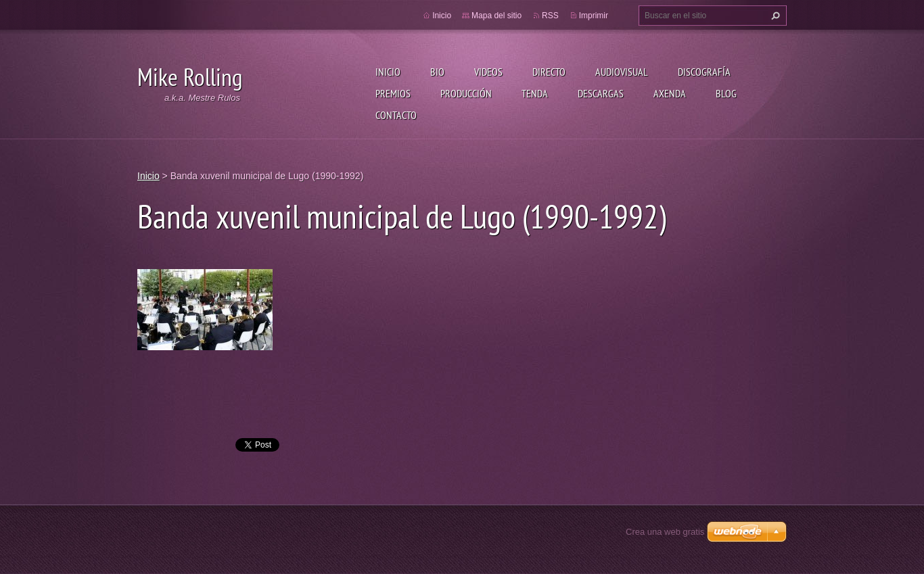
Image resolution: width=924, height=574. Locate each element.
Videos (488, 72)
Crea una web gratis (665, 532)
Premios (393, 93)
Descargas (601, 93)
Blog (726, 93)
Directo (549, 72)
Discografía (704, 72)
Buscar (774, 16)
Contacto (396, 115)
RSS (550, 16)
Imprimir (594, 16)
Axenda (670, 93)
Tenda (535, 93)
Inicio (388, 72)
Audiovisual (622, 72)
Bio (437, 72)
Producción (466, 93)
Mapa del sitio (496, 16)
